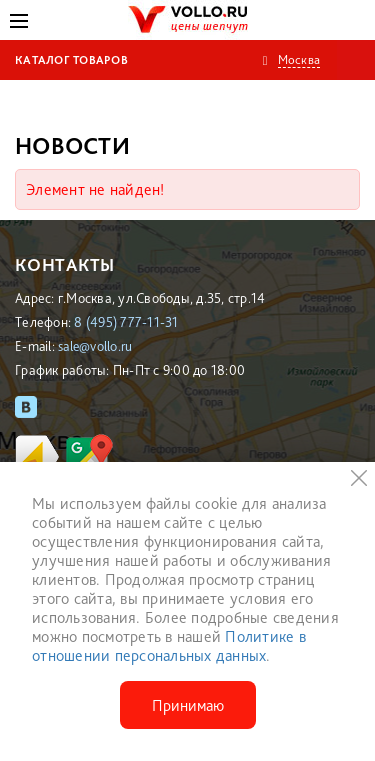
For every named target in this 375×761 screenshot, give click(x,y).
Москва (299, 59)
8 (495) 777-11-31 (126, 322)
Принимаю (188, 705)
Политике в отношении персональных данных (169, 646)
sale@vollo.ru (95, 346)
